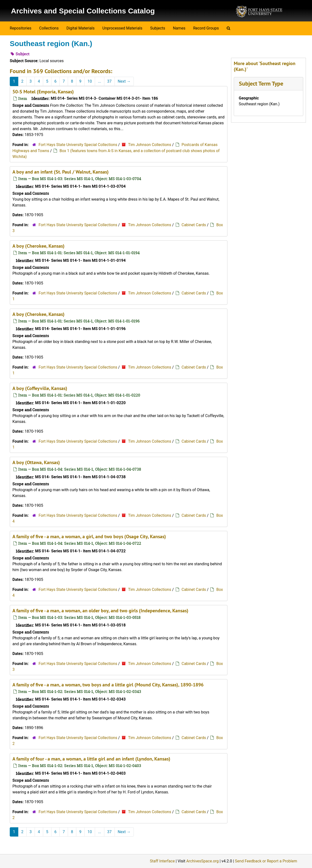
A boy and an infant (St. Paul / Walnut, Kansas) (61, 172)
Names (179, 28)
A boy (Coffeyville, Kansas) (40, 388)
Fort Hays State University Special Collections (78, 145)
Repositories (21, 28)
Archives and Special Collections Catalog (83, 11)
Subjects (158, 28)
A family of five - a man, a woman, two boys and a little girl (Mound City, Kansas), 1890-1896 (108, 685)
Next (124, 81)
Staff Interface (162, 861)
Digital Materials (80, 28)
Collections (49, 28)
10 (90, 81)
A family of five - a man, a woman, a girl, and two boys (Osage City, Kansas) (89, 536)
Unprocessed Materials (122, 28)
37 (109, 81)
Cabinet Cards (194, 225)
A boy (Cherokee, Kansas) (39, 246)
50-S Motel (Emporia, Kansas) (43, 92)
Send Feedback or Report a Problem (266, 861)
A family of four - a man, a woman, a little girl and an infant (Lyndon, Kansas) (91, 759)
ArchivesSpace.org (202, 861)
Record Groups (206, 28)
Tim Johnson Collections (150, 145)
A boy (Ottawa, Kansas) (36, 462)
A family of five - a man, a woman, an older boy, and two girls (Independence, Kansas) (100, 611)
